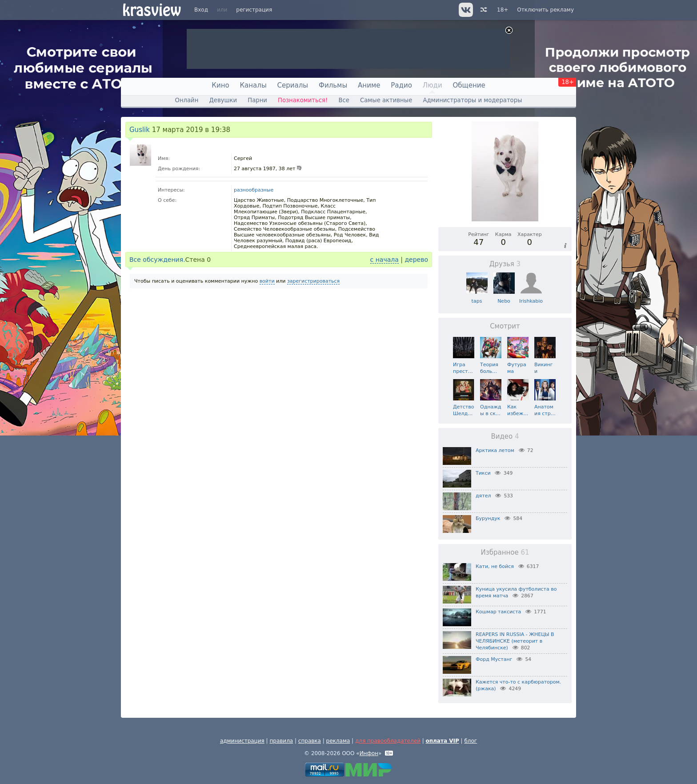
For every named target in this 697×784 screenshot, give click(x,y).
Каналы (253, 85)
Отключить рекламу (545, 10)
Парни (257, 100)
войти (267, 281)
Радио (401, 85)
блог (471, 741)
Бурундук (488, 518)
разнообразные (254, 190)
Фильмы (333, 85)
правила (281, 741)
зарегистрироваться (313, 281)
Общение (469, 85)
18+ (503, 10)
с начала (385, 260)
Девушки (223, 100)
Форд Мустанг (494, 659)
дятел (483, 496)
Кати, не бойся (495, 566)
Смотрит (505, 326)
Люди (433, 85)
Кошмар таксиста (498, 612)
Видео (505, 436)
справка (310, 741)
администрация (242, 741)
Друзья (505, 264)
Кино (220, 85)
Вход (201, 10)
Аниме (369, 85)
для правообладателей (388, 741)
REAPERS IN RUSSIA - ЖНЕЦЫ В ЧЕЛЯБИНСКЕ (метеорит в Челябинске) (515, 641)
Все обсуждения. (157, 260)
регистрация (254, 10)
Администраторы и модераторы (472, 100)
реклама (338, 741)
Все (344, 100)
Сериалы (293, 85)
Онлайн (187, 100)
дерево (416, 260)
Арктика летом (495, 450)
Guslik (140, 130)
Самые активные (386, 100)
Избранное (505, 552)
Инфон (369, 753)
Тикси (483, 473)
